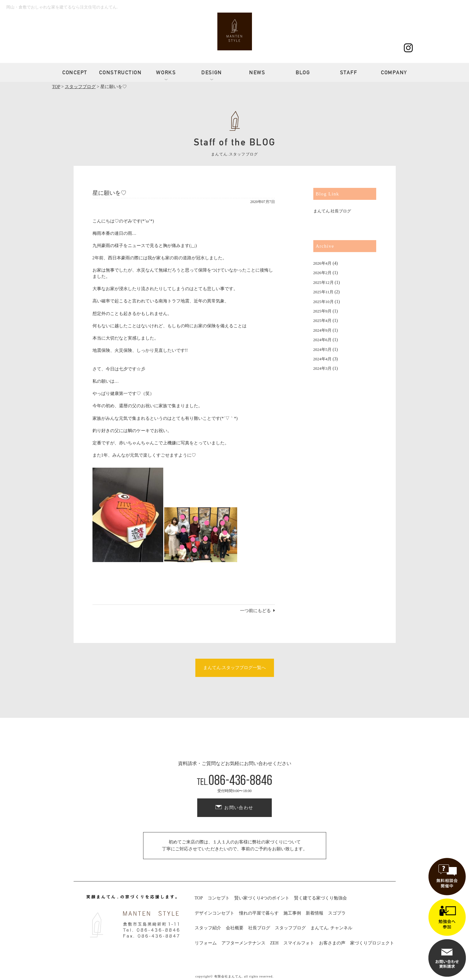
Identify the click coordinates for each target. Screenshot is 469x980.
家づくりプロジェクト (372, 943)
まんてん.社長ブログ (332, 211)
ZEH (274, 943)
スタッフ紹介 (208, 928)
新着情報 (315, 913)
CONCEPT (75, 72)
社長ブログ (259, 928)
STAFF (349, 72)
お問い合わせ (239, 808)
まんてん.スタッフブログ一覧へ (235, 668)
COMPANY (394, 72)
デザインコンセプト (215, 913)
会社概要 (235, 928)
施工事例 (292, 913)
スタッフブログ (290, 928)
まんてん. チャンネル (331, 928)
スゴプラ (337, 913)
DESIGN (212, 72)
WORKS (166, 72)
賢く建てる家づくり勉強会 (321, 898)
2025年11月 (324, 292)
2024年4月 (323, 359)
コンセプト (219, 898)
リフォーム (206, 943)
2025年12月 (324, 282)
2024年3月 (323, 368)
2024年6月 (323, 340)
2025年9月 (323, 311)
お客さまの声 (332, 943)
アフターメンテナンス (243, 943)
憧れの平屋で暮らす (259, 913)
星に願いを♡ (109, 193)
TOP (199, 898)
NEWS (257, 72)
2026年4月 (323, 263)
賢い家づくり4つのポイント (262, 898)
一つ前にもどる (255, 611)
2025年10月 (324, 302)
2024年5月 (323, 349)
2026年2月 (323, 273)
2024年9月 (323, 330)
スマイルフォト (299, 943)
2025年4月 (323, 321)
